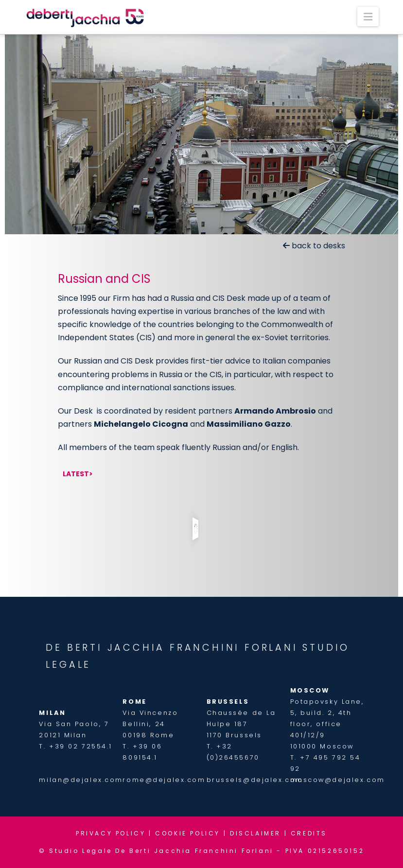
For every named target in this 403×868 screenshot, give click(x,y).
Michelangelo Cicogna (141, 424)
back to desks (314, 246)
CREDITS (309, 833)
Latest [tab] (76, 474)
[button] (368, 17)
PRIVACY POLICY (111, 833)
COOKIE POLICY (188, 833)
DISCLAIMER (255, 833)
